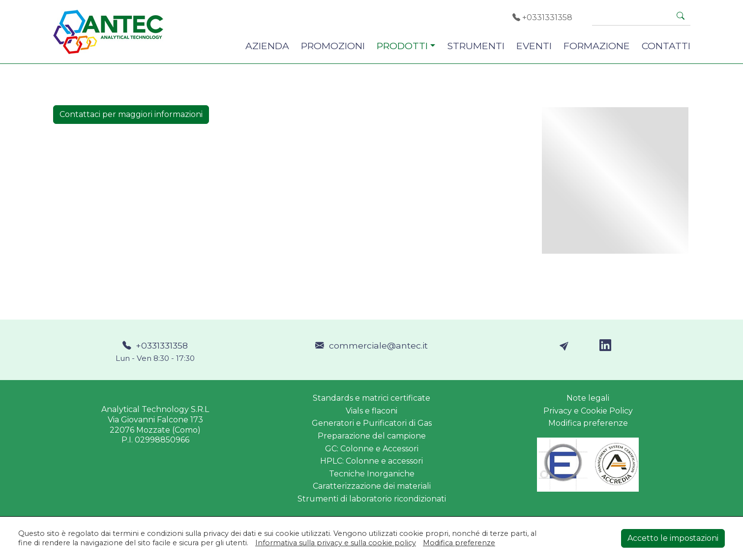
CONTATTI (666, 46)
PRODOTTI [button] (402, 46)
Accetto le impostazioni (673, 538)
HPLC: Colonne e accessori (371, 461)
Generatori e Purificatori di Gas (372, 423)
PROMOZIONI (333, 46)
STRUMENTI (476, 46)
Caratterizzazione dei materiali (372, 486)
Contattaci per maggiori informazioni (131, 114)
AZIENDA (267, 46)
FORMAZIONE (597, 46)
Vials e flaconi (371, 411)
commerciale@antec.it (371, 345)
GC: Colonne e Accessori (372, 449)
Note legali (588, 398)
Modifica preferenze (588, 423)
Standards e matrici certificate (371, 398)
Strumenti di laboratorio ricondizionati (372, 499)
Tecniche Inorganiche (372, 474)
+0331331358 (542, 17)
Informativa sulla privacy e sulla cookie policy (336, 543)
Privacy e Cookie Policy (588, 411)
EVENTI (534, 46)
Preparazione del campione (372, 436)
